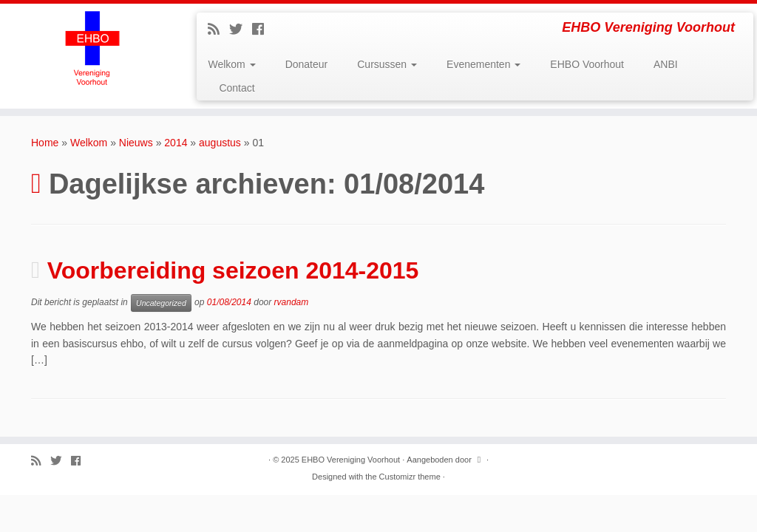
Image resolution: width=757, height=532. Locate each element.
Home (45, 143)
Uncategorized (161, 303)
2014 (176, 143)
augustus (220, 143)
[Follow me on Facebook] (263, 30)
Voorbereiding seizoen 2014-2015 (233, 270)
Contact (237, 88)
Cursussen (387, 64)
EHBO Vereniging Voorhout (351, 460)
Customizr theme (410, 477)
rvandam (292, 302)
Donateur (307, 64)
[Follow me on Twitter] (241, 30)
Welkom (231, 64)
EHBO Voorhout (587, 64)
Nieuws (136, 143)
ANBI (666, 64)
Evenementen (483, 64)
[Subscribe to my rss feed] (218, 30)
